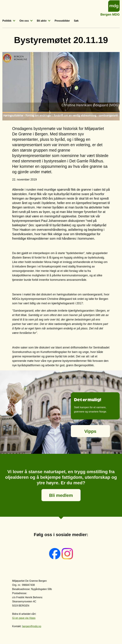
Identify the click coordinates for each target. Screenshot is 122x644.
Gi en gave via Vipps (24, 618)
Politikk (7, 21)
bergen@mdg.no (32, 626)
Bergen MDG (110, 14)
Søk (76, 21)
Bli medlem (61, 495)
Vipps (90, 431)
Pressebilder (62, 21)
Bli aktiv (42, 21)
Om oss (24, 21)
